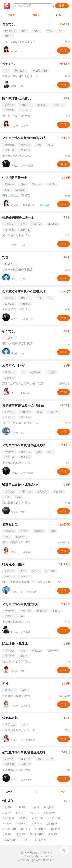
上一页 (9, 792)
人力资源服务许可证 (44, 860)
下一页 (62, 792)
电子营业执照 (25, 860)
